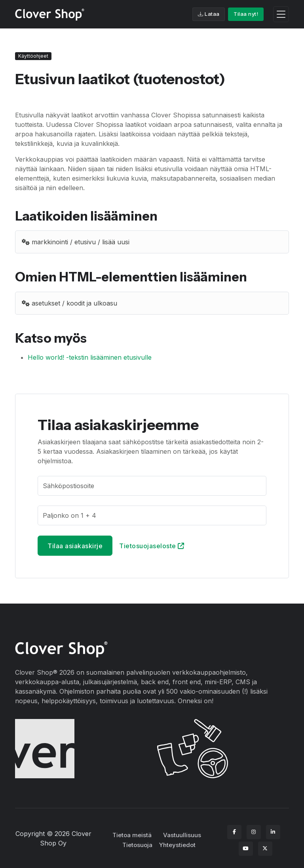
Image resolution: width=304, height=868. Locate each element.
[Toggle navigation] (281, 14)
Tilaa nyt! (246, 14)
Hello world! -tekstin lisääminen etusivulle (90, 357)
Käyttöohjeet (33, 56)
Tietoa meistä (132, 835)
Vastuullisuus (182, 835)
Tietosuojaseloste (152, 546)
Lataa (209, 14)
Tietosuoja (137, 845)
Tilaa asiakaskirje (75, 546)
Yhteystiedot (177, 845)
